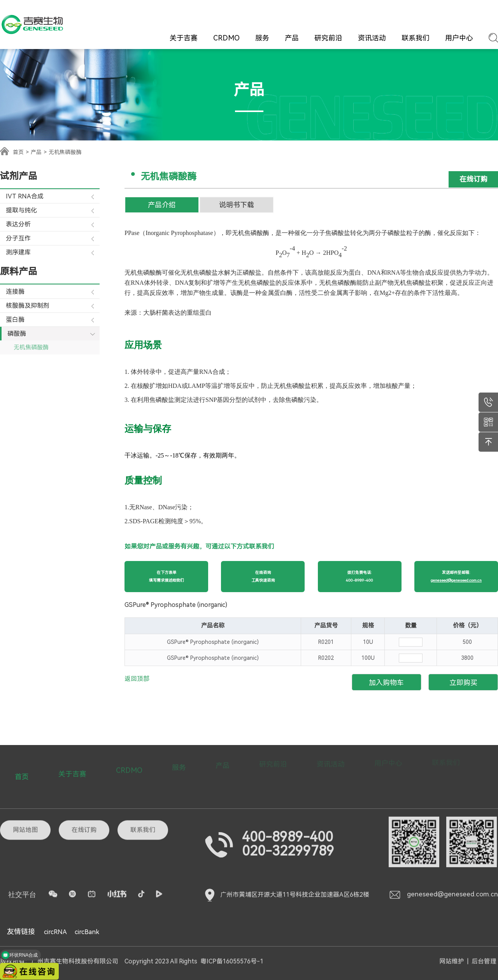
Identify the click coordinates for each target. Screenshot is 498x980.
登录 (437, 13)
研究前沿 (328, 38)
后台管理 (484, 958)
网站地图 (25, 797)
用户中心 (459, 38)
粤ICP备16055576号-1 (232, 958)
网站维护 (452, 958)
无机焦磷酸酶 (31, 347)
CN (477, 13)
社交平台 (22, 861)
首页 (18, 152)
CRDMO (226, 38)
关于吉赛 (184, 38)
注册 (454, 13)
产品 (292, 38)
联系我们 (416, 38)
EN (493, 13)
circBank (87, 932)
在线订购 (363, 13)
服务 (262, 38)
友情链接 (21, 932)
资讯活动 (372, 38)
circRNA (55, 932)
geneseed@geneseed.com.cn (443, 863)
